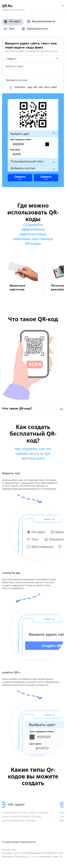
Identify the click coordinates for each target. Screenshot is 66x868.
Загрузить (33, 87)
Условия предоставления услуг (19, 842)
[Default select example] (33, 59)
